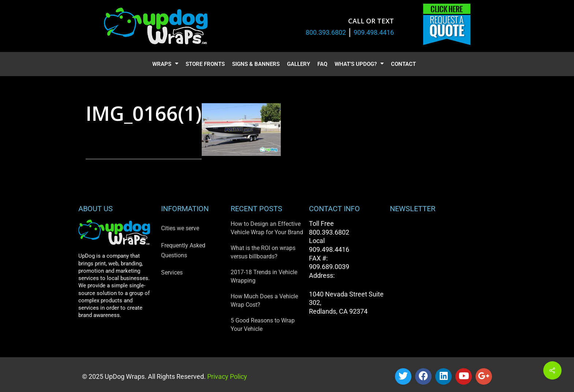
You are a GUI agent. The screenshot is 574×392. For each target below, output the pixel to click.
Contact (403, 64)
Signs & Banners (256, 64)
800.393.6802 (326, 32)
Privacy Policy (226, 376)
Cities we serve (180, 228)
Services (172, 272)
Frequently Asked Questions (183, 250)
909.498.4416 (374, 32)
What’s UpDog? (359, 64)
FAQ (322, 64)
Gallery (299, 64)
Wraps (165, 64)
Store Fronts (205, 64)
